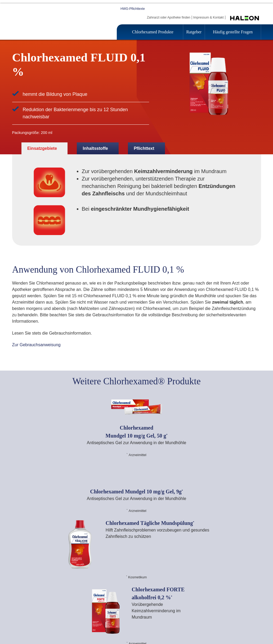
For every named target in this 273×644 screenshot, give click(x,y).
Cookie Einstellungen (67, 145)
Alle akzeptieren (211, 145)
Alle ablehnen (171, 145)
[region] (138, 113)
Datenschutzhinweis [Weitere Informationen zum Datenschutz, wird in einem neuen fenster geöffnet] (149, 119)
